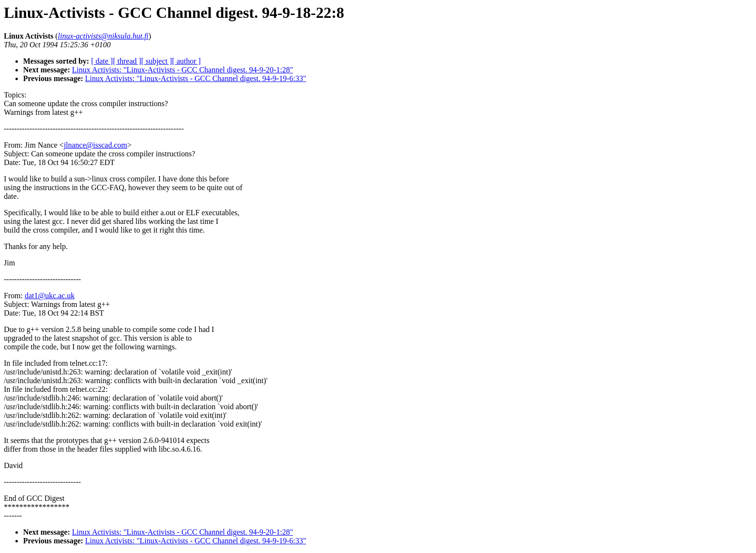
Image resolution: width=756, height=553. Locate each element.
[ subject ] (157, 61)
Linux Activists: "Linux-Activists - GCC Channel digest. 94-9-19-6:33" (196, 78)
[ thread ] (127, 61)
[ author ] (187, 61)
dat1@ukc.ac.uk (50, 296)
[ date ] (102, 61)
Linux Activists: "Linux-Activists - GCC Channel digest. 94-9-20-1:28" (182, 70)
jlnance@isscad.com (95, 145)
